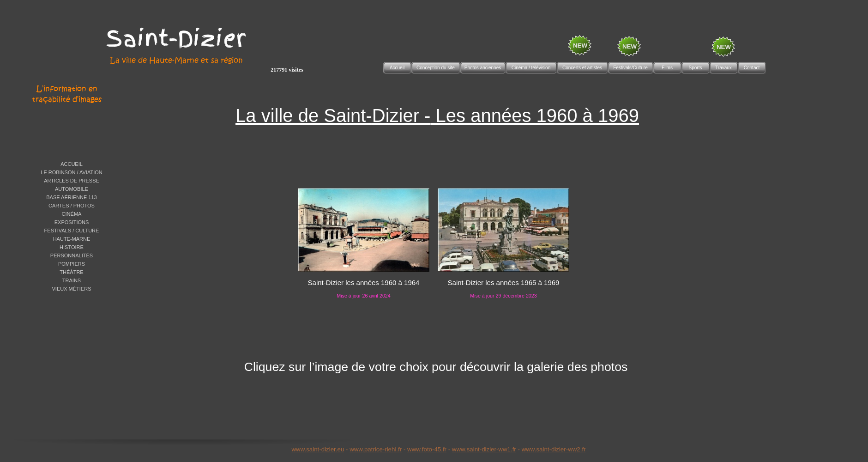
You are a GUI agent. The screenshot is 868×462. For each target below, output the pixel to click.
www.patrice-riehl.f (375, 449)
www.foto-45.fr (427, 449)
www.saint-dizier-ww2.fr (554, 449)
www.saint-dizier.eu (318, 449)
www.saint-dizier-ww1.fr (484, 449)
